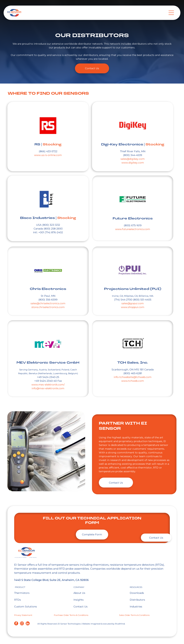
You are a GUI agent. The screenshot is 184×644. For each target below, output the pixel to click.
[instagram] (22, 624)
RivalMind (120, 624)
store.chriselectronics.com (48, 307)
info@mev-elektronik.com (48, 388)
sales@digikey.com (133, 159)
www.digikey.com (133, 163)
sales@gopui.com (133, 303)
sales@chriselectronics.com (48, 303)
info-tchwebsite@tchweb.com (133, 377)
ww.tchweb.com (134, 381)
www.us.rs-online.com (48, 155)
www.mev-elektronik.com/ (48, 385)
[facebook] (16, 624)
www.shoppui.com (133, 307)
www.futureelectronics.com (133, 229)
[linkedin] (28, 624)
